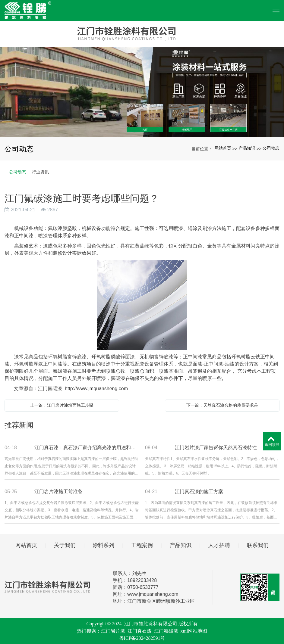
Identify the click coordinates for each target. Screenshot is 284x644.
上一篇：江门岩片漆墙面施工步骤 (62, 405)
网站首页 (223, 148)
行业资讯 (40, 172)
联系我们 (258, 545)
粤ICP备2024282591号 (142, 638)
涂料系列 (103, 545)
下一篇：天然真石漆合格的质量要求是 (222, 405)
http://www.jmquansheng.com (96, 389)
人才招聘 (219, 545)
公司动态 (271, 148)
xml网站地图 (194, 631)
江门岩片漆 (113, 631)
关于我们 (65, 545)
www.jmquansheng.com (153, 594)
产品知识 (247, 148)
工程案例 (142, 545)
